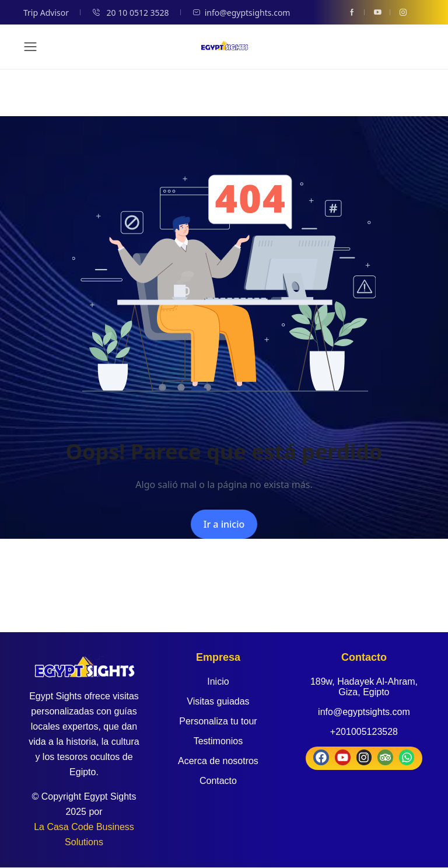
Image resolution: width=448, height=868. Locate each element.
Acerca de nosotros (218, 761)
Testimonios (218, 741)
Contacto (218, 781)
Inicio (218, 681)
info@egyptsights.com (242, 13)
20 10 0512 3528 (131, 13)
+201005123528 (364, 732)
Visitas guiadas (218, 701)
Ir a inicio (224, 524)
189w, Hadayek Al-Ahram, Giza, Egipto (364, 687)
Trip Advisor (46, 13)
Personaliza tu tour (218, 721)
